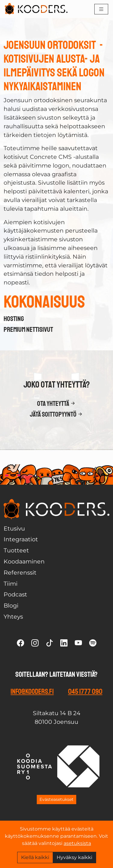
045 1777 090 (85, 691)
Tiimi (11, 584)
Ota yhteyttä (57, 404)
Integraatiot (21, 539)
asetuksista (77, 843)
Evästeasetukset (56, 799)
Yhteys (13, 617)
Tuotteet (16, 550)
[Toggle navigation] (101, 9)
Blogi (11, 605)
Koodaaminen (24, 561)
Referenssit (20, 572)
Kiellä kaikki (35, 857)
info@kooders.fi (32, 691)
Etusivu (14, 528)
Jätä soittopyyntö (57, 415)
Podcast (15, 594)
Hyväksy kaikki (74, 857)
